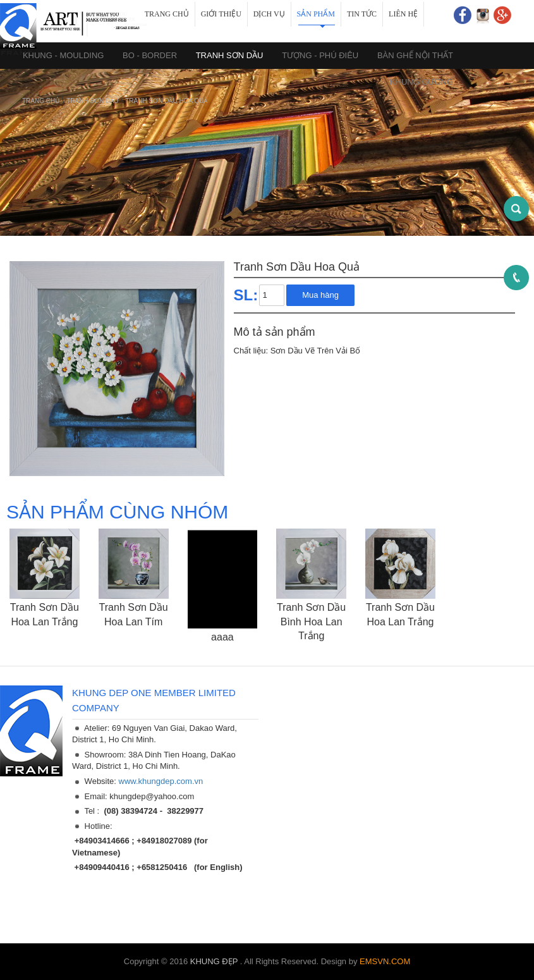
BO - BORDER (150, 55)
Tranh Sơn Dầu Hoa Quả (166, 101)
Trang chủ (167, 14)
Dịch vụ (269, 14)
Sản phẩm (316, 14)
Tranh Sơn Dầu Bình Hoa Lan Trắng (311, 622)
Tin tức (362, 14)
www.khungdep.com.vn (161, 781)
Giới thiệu (221, 14)
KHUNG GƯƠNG (422, 82)
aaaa (222, 637)
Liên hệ (403, 14)
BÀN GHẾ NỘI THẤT (415, 55)
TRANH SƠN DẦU (230, 55)
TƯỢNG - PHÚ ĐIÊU (320, 55)
